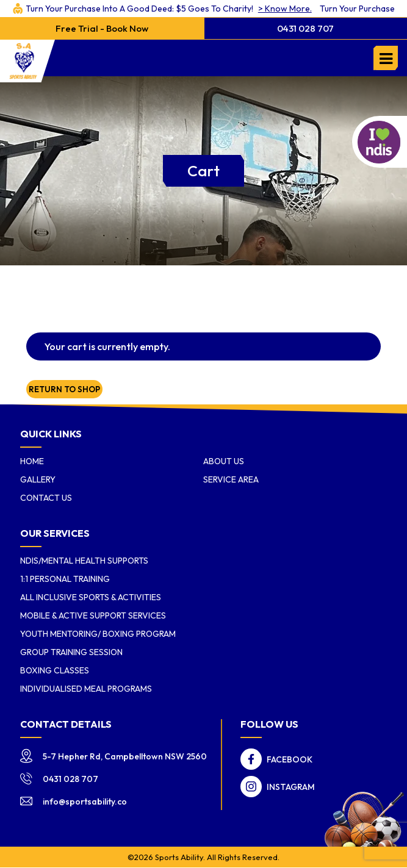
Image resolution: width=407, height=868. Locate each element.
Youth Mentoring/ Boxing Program (98, 634)
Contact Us (46, 498)
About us (224, 461)
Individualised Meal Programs (86, 689)
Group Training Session (71, 652)
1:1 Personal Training (65, 579)
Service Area (231, 479)
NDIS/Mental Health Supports (84, 561)
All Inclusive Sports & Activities (91, 597)
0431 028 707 (305, 28)
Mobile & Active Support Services (93, 615)
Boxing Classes (55, 670)
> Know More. (223, 9)
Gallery (38, 479)
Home (32, 461)
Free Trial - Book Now (102, 28)
